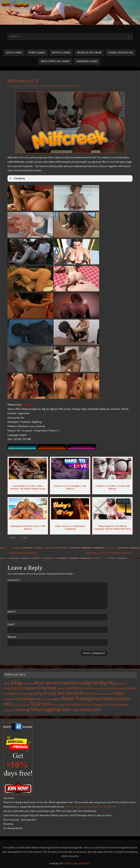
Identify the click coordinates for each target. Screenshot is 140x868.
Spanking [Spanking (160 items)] (122, 705)
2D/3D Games (31, 86)
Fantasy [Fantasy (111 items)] (96, 688)
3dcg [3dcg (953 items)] (16, 682)
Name (12, 612)
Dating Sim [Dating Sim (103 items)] (63, 689)
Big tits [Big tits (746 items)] (107, 683)
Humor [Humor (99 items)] (109, 694)
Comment (14, 580)
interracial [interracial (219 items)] (11, 699)
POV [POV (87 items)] (53, 705)
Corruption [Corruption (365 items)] (27, 688)
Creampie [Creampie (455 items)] (47, 688)
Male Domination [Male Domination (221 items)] (48, 699)
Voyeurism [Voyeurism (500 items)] (90, 710)
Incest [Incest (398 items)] (119, 693)
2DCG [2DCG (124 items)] (7, 684)
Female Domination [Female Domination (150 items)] (113, 688)
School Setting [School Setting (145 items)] (93, 705)
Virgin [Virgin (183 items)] (75, 710)
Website (12, 637)
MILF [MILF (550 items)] (8, 704)
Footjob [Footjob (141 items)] (25, 694)
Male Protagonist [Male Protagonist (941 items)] (82, 698)
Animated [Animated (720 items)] (64, 683)
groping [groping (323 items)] (36, 693)
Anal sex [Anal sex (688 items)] (43, 683)
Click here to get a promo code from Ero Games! (91, 807)
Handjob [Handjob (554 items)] (74, 693)
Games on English (69, 86)
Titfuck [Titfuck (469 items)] (36, 710)
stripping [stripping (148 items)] (9, 710)
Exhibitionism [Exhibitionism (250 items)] (80, 688)
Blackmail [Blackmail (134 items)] (121, 683)
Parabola (69, 864)
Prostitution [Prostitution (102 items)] (62, 705)
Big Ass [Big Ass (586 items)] (92, 683)
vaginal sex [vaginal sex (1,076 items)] (57, 709)
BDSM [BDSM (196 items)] (79, 683)
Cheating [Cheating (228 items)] (10, 688)
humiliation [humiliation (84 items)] (100, 694)
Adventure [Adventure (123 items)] (28, 684)
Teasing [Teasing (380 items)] (22, 710)
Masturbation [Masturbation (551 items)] (117, 699)
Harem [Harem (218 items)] (88, 693)
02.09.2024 (15, 86)
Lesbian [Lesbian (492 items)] (27, 699)
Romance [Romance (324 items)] (76, 704)
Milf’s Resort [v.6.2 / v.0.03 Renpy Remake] (109, 553)
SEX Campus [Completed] (22, 553)
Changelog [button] (17, 178)
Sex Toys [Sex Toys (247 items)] (109, 704)
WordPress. (84, 864)
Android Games (48, 86)
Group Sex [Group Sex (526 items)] (54, 693)
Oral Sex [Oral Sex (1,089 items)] (40, 704)
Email (11, 624)
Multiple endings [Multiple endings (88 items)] (21, 705)
